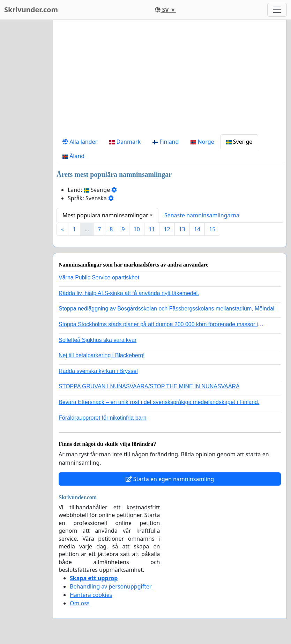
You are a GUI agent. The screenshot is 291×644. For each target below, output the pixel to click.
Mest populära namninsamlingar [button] (105, 215)
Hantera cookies (91, 595)
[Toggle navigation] (277, 10)
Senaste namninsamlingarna (202, 215)
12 (167, 229)
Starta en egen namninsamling (170, 479)
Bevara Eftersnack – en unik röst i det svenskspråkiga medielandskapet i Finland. (159, 402)
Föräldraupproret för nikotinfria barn (103, 418)
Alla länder (80, 142)
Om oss (80, 603)
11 (152, 229)
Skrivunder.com (31, 10)
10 (137, 229)
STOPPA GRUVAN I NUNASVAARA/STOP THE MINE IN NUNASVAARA (149, 386)
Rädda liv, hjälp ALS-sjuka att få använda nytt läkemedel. (129, 293)
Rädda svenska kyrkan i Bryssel (98, 371)
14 (197, 229)
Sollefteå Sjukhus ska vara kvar (98, 340)
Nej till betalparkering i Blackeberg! (102, 355)
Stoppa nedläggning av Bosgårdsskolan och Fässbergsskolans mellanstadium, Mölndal (166, 309)
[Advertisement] (170, 80)
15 (212, 229)
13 (182, 229)
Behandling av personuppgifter (111, 586)
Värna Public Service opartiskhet (99, 278)
